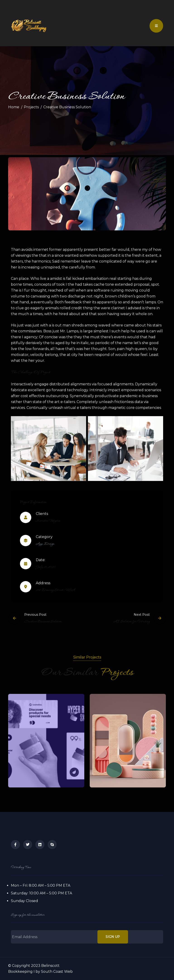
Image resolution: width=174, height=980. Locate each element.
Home (14, 107)
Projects (31, 107)
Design (49, 544)
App (39, 544)
